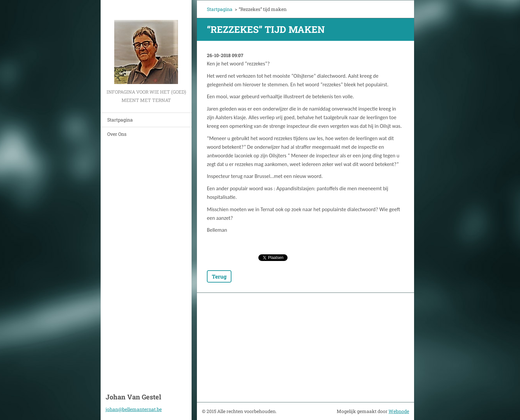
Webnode (399, 411)
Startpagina (120, 120)
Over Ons (117, 134)
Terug (219, 276)
